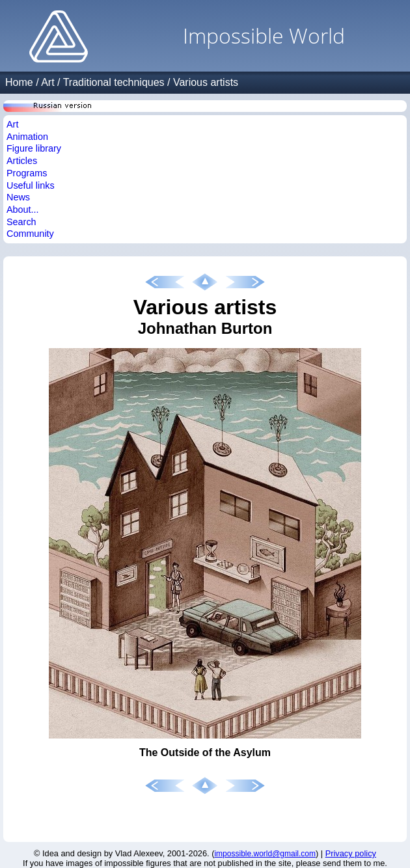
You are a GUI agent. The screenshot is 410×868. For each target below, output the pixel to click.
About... (23, 210)
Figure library (34, 148)
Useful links (31, 185)
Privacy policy (351, 853)
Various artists (206, 82)
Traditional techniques (114, 82)
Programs (27, 173)
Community (30, 234)
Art (48, 82)
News (18, 197)
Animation (27, 137)
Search (21, 222)
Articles (22, 161)
